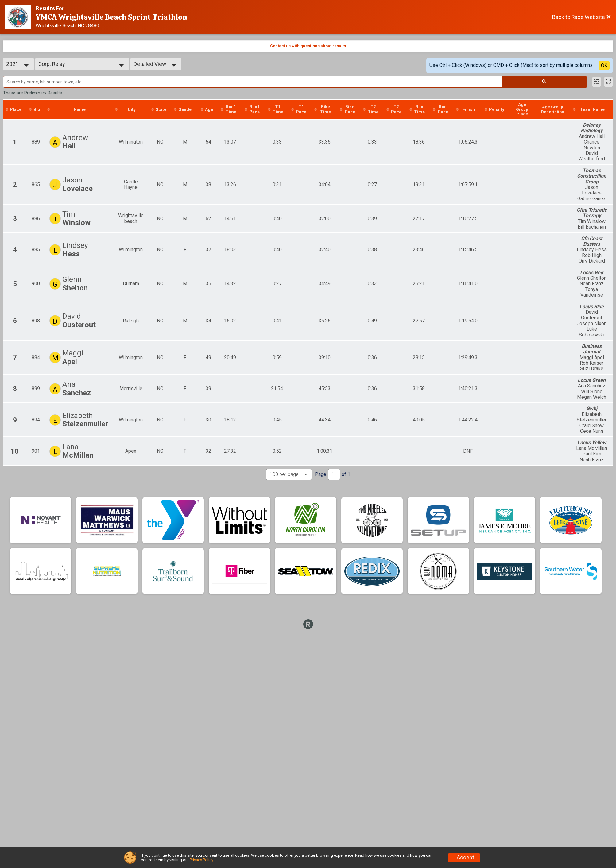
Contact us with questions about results (308, 46)
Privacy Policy (201, 860)
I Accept (464, 858)
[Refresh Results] (608, 82)
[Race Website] (20, 17)
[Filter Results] (597, 82)
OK (604, 65)
